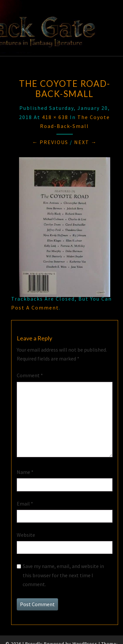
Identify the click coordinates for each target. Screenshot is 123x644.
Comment (30, 375)
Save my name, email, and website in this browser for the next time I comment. (63, 575)
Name (25, 472)
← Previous (50, 142)
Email (25, 504)
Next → (85, 142)
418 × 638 (55, 117)
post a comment (35, 308)
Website (26, 535)
